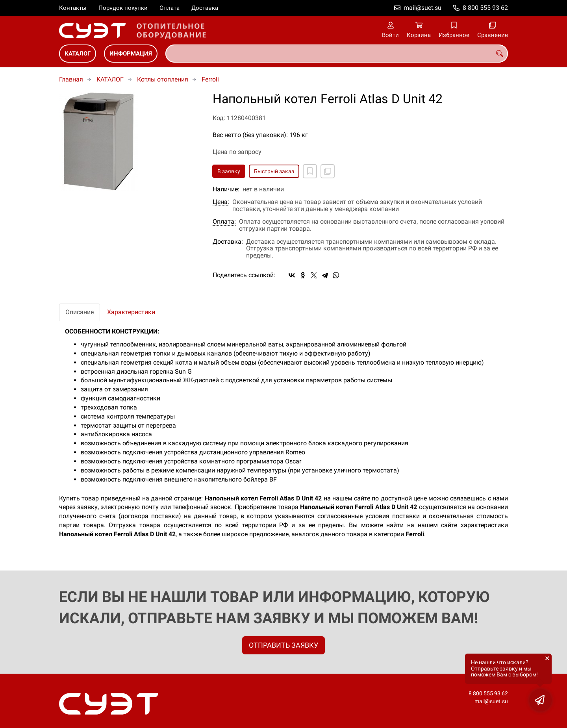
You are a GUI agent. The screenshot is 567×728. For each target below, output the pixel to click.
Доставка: (228, 242)
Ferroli (210, 79)
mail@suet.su (422, 8)
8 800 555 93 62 (485, 8)
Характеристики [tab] (131, 312)
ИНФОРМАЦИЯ (131, 54)
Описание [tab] (80, 312)
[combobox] (337, 54)
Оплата (170, 8)
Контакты (73, 8)
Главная (71, 79)
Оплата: (224, 222)
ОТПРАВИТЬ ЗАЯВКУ (283, 645)
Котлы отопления (163, 79)
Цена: (221, 202)
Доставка (205, 8)
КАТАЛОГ (78, 54)
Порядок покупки (123, 8)
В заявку (229, 171)
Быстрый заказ (274, 171)
